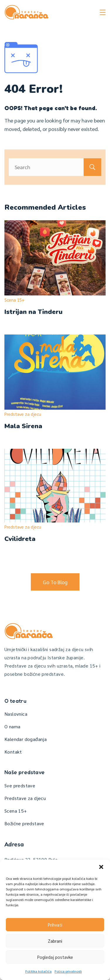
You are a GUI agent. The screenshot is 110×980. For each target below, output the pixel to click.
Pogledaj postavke (55, 957)
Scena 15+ (15, 300)
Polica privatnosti (68, 971)
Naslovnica (16, 714)
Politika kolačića (38, 971)
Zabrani (55, 941)
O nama (12, 726)
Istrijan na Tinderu (33, 312)
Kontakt (13, 752)
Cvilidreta (20, 539)
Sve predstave (20, 785)
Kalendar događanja (26, 739)
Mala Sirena (23, 426)
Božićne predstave (24, 823)
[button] (101, 867)
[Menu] (103, 12)
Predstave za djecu (23, 414)
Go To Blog (55, 582)
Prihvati (55, 925)
